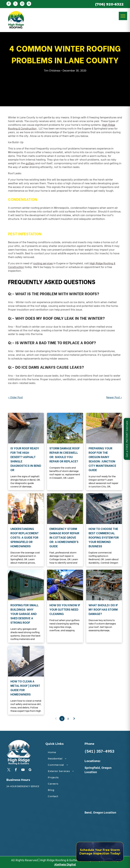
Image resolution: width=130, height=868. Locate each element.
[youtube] (23, 770)
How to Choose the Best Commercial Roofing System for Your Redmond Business (104, 537)
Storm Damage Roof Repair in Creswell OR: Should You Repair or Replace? (65, 455)
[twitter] (15, 4)
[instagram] (22, 4)
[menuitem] (65, 752)
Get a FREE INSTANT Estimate (127, 439)
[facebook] (9, 4)
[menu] (123, 16)
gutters (30, 163)
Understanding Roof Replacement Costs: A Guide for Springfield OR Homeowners (25, 537)
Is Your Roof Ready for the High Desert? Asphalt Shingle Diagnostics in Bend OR (26, 459)
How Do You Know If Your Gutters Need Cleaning (65, 609)
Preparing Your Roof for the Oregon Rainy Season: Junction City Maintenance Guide (102, 459)
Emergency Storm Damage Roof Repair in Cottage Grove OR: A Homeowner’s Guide (64, 537)
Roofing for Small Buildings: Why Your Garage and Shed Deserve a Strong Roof (25, 614)
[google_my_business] (29, 4)
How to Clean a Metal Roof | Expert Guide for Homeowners (25, 688)
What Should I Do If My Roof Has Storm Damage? (103, 609)
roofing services (43, 263)
